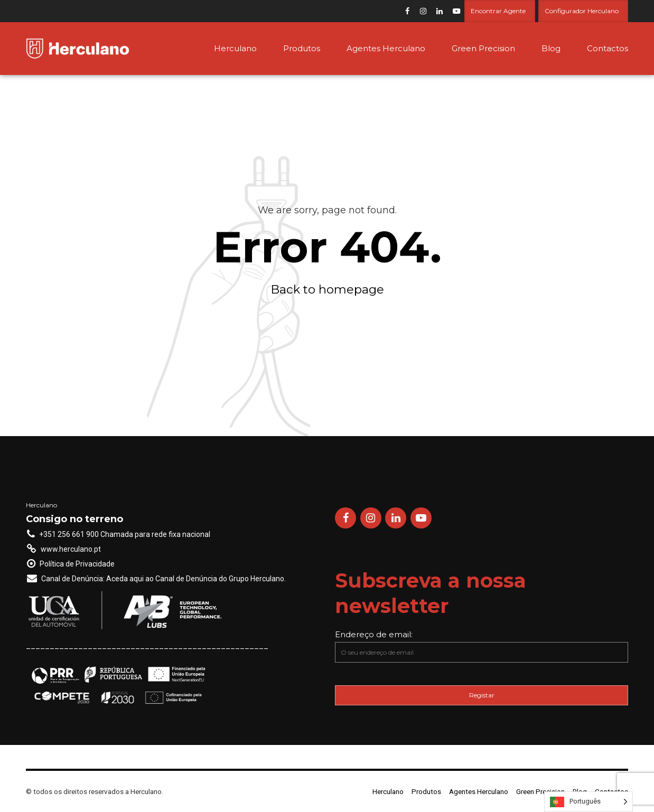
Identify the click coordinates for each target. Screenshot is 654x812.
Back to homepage (327, 289)
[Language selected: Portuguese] (588, 802)
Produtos (302, 48)
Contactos (608, 48)
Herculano (235, 48)
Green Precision (483, 48)
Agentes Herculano (386, 48)
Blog (551, 48)
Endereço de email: (482, 646)
